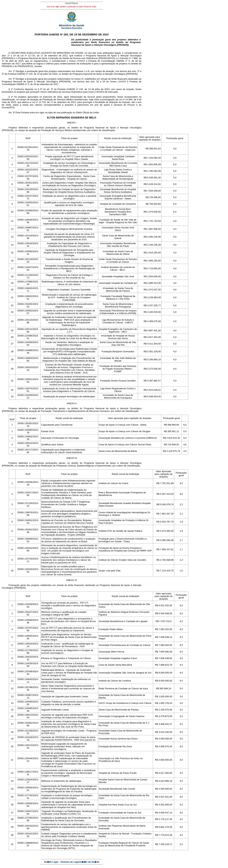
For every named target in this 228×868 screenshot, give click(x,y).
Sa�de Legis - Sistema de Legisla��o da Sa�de (72, 862)
